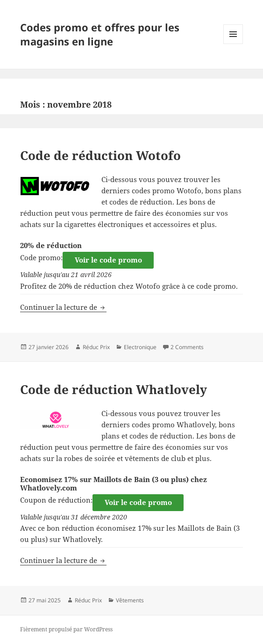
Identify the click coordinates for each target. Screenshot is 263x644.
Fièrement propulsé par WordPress (66, 629)
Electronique (140, 347)
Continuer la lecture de (63, 307)
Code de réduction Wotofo (100, 155)
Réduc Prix (96, 347)
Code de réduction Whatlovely (114, 389)
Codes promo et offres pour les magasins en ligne (100, 34)
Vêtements (130, 600)
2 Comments (187, 347)
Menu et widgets (233, 44)
